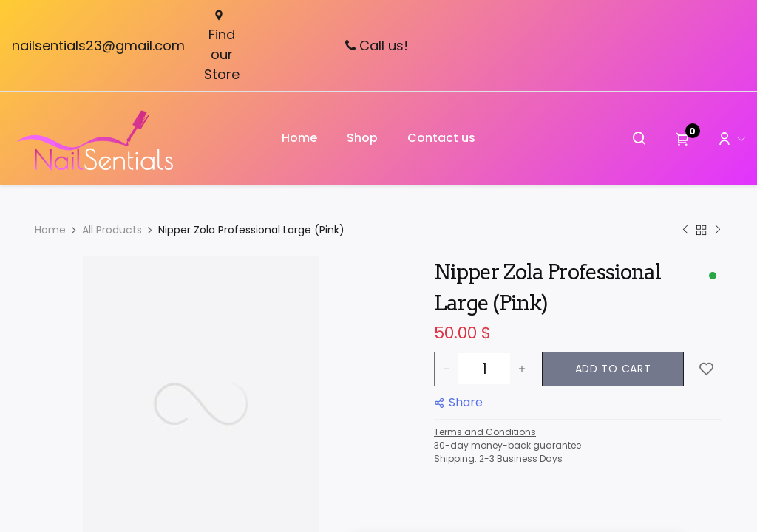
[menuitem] (299, 138)
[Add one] (522, 369)
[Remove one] (447, 369)
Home (50, 230)
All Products (112, 230)
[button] (613, 369)
